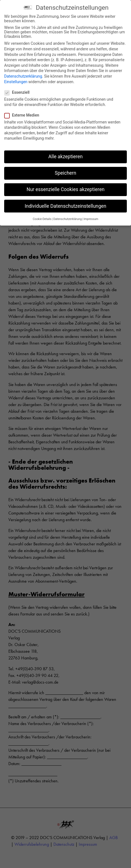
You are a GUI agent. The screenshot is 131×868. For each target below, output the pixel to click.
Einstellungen (16, 80)
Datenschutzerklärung (23, 75)
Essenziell (19, 91)
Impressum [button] (91, 218)
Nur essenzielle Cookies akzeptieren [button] (65, 188)
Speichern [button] (65, 172)
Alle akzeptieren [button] (66, 155)
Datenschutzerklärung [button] (68, 218)
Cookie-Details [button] (42, 218)
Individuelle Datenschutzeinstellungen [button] (65, 205)
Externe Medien (24, 114)
